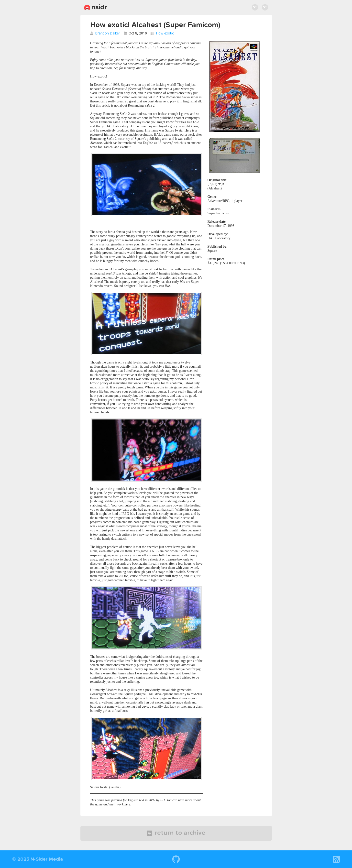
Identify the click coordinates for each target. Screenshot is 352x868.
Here (188, 130)
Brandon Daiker (108, 33)
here (127, 804)
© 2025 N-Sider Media (38, 859)
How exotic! (165, 33)
